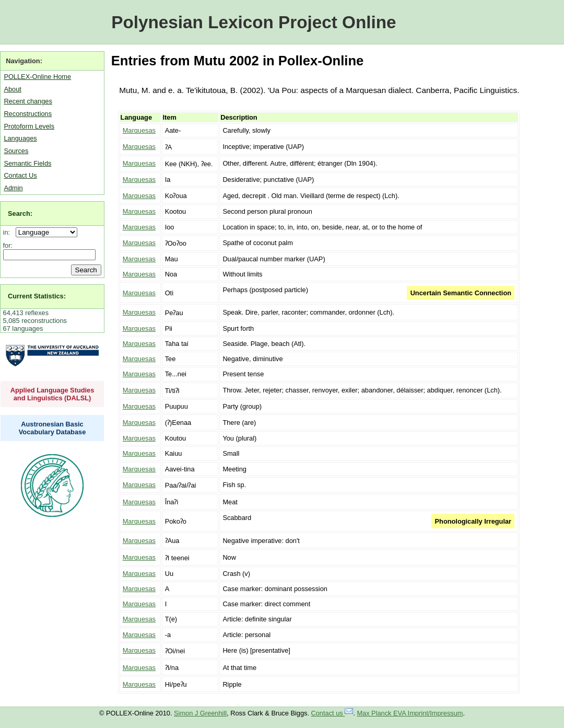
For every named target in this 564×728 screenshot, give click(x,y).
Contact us (332, 713)
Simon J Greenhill (200, 713)
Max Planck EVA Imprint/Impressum (410, 713)
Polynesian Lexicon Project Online (254, 22)
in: (9, 232)
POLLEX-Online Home (37, 77)
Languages (20, 138)
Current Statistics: (37, 296)
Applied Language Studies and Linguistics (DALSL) (52, 394)
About (12, 89)
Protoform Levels (29, 126)
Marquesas (139, 130)
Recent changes (28, 101)
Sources (16, 151)
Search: (20, 213)
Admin (13, 188)
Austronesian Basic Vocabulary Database (52, 428)
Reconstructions (28, 114)
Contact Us (20, 175)
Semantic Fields (27, 163)
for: (8, 245)
